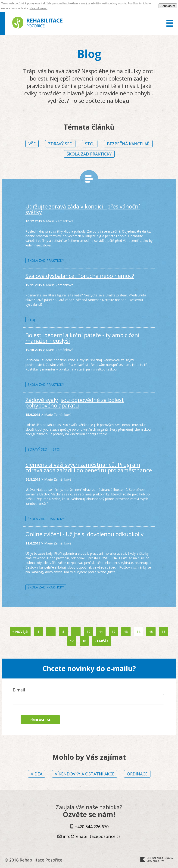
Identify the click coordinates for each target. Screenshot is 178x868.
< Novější (20, 632)
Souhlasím (168, 6)
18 (84, 641)
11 (101, 632)
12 (113, 632)
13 (126, 632)
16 (163, 632)
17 (72, 641)
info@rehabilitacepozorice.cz (92, 836)
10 (88, 632)
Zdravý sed (60, 144)
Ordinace (137, 774)
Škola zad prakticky (89, 154)
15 (151, 632)
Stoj (90, 144)
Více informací (39, 8)
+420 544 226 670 (92, 827)
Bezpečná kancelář (128, 144)
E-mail (19, 690)
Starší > (102, 641)
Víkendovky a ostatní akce (85, 774)
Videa (37, 774)
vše (32, 144)
